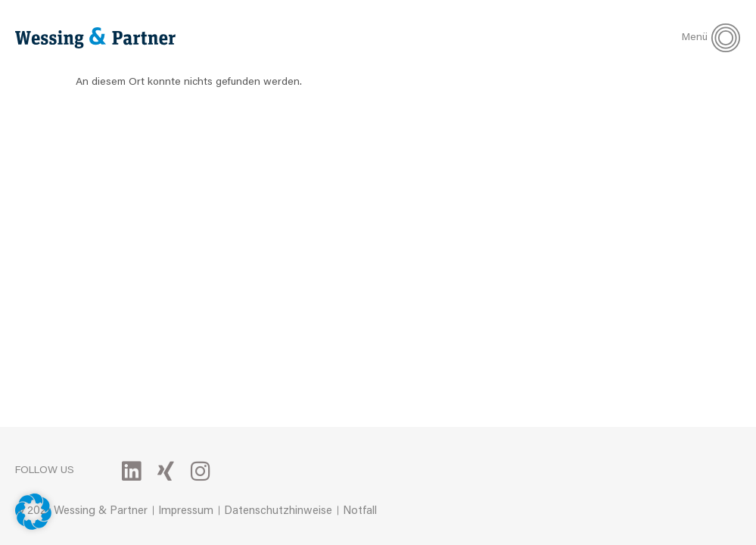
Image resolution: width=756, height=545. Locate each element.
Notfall (360, 511)
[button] (33, 512)
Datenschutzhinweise (278, 511)
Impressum (186, 511)
